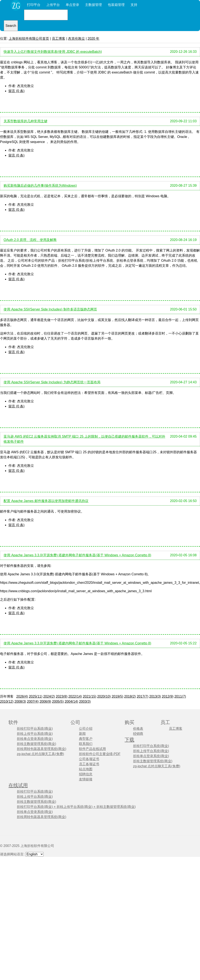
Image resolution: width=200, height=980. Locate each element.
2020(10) (104, 696)
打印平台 (34, 5)
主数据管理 (93, 5)
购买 (129, 722)
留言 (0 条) (16, 91)
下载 (129, 740)
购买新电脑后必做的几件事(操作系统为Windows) (40, 186)
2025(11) (36, 696)
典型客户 (86, 739)
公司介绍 (86, 729)
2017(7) (142, 696)
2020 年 (93, 39)
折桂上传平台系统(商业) (35, 734)
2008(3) (20, 702)
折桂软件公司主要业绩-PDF (100, 754)
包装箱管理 (116, 5)
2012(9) (168, 696)
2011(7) (180, 696)
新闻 (82, 734)
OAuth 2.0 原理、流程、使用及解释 (30, 240)
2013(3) (155, 696)
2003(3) (85, 702)
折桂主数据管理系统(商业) (37, 744)
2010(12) (7, 702)
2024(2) (49, 696)
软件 (13, 722)
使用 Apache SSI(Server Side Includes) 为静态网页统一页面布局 (52, 382)
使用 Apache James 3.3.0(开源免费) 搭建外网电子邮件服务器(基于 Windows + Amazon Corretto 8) (77, 555)
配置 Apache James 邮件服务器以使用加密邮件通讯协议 (46, 501)
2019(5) (117, 696)
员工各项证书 (89, 764)
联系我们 (86, 744)
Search (11, 26)
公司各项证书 (89, 759)
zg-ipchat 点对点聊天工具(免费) (40, 754)
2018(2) (130, 696)
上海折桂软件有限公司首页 (29, 39)
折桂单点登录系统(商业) (35, 739)
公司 (75, 722)
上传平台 (53, 5)
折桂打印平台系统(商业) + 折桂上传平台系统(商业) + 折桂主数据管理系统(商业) (76, 807)
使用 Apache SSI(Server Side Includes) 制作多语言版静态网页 (50, 309)
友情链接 (86, 779)
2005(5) (58, 702)
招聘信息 (86, 774)
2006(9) (45, 702)
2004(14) (71, 702)
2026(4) (22, 696)
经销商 (138, 734)
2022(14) (75, 696)
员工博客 (59, 39)
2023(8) (62, 696)
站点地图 (86, 769)
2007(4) (33, 702)
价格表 (138, 729)
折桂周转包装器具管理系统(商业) (42, 749)
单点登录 (72, 5)
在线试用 (18, 785)
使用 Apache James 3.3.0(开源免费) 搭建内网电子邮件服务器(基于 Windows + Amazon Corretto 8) (77, 643)
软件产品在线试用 (92, 749)
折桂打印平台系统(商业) (35, 729)
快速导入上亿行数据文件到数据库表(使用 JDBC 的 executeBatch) (53, 52)
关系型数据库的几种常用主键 (25, 121)
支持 (134, 5)
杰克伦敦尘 (76, 39)
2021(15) (89, 696)
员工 (165, 722)
